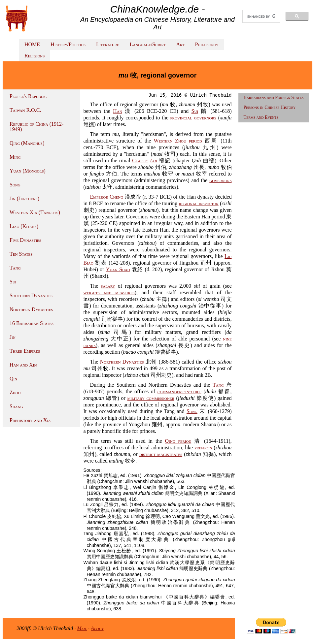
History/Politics (68, 44)
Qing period (178, 441)
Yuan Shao (118, 269)
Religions (35, 56)
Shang (16, 406)
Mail (82, 628)
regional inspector (199, 203)
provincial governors (193, 118)
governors (220, 180)
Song (15, 185)
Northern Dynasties (31, 309)
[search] (261, 16)
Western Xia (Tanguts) (35, 212)
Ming (15, 157)
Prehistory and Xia (30, 420)
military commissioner (151, 398)
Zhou (15, 392)
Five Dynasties (25, 240)
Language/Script (148, 44)
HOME (32, 44)
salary (108, 286)
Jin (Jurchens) (24, 198)
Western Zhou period (178, 141)
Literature (108, 44)
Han (117, 111)
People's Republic (28, 96)
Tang (15, 268)
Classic (140, 161)
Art (180, 44)
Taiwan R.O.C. (25, 110)
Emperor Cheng (107, 197)
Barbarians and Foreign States (274, 97)
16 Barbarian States (32, 323)
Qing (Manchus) (27, 143)
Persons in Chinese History (270, 107)
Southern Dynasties (31, 295)
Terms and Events (261, 117)
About (97, 628)
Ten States (21, 254)
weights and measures (109, 292)
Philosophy (207, 44)
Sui (13, 282)
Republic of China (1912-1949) (36, 127)
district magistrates (161, 454)
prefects (203, 448)
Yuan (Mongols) (28, 171)
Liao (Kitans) (24, 226)
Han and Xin (23, 365)
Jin (13, 337)
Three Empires (25, 351)
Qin (13, 379)
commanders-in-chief (179, 391)
